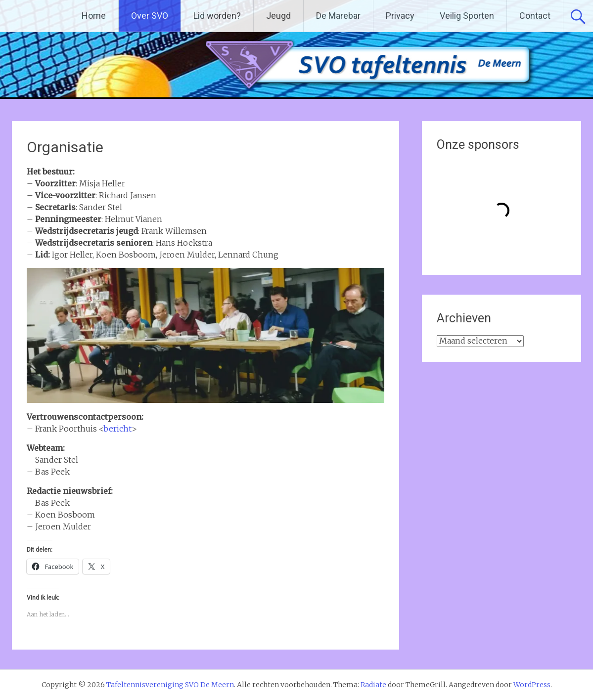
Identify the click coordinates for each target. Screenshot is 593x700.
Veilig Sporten (467, 16)
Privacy (400, 16)
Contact (535, 16)
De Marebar (338, 16)
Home (94, 16)
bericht (117, 429)
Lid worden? (217, 16)
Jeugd (278, 16)
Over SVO (150, 16)
